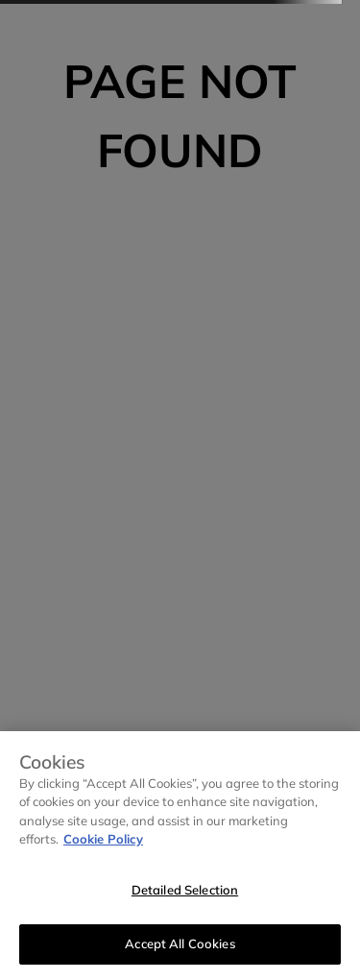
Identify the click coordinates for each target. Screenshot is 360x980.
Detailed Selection (185, 890)
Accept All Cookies (180, 943)
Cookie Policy (103, 839)
